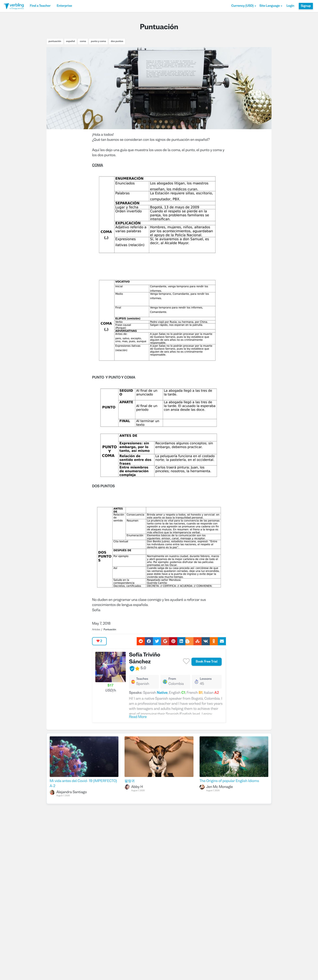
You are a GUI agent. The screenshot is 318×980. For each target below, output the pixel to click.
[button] (244, 6)
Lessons (206, 679)
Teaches (142, 679)
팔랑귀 (130, 781)
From (172, 679)
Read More (138, 717)
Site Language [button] (271, 6)
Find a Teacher (40, 6)
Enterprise (64, 6)
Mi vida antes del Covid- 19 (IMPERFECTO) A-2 (83, 784)
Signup (306, 6)
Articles (96, 630)
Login (290, 6)
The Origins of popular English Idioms (229, 781)
